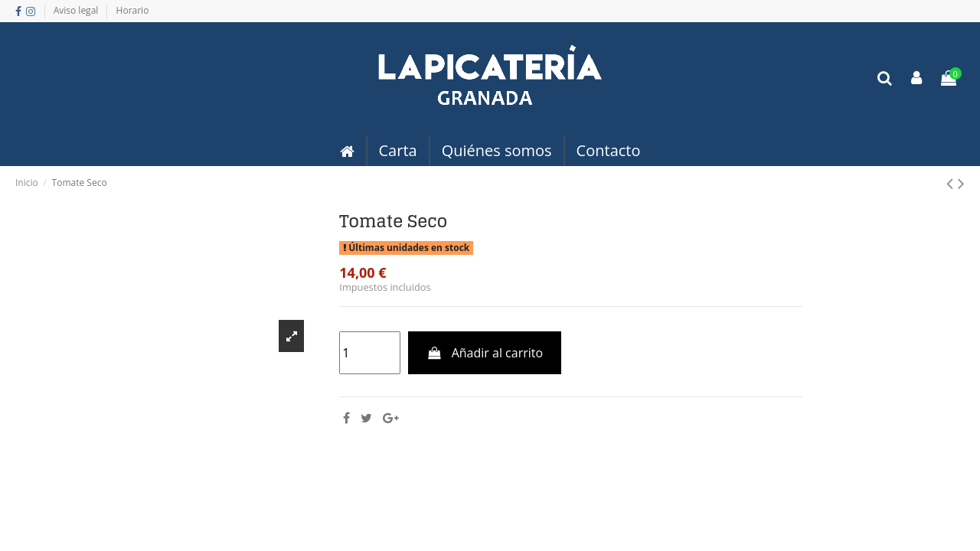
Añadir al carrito (485, 353)
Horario (133, 10)
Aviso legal (77, 10)
